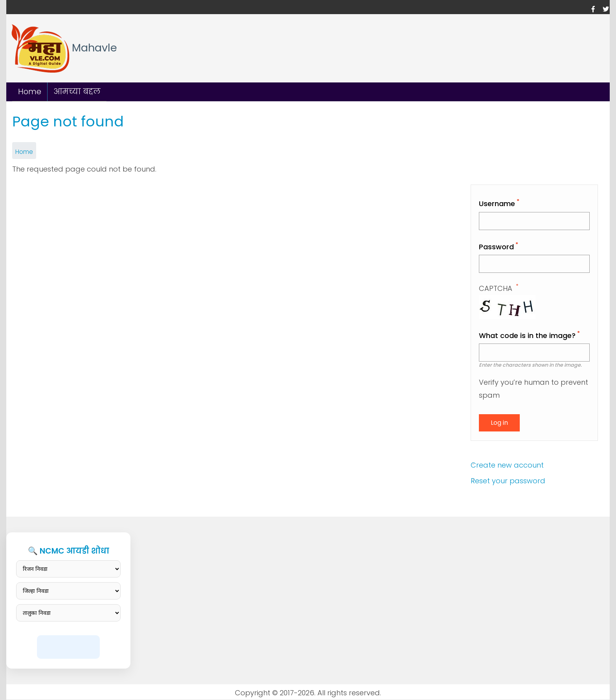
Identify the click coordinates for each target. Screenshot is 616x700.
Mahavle (94, 48)
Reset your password (508, 481)
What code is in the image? (527, 335)
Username (497, 204)
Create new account (507, 465)
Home (30, 91)
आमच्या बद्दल (77, 91)
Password (496, 247)
